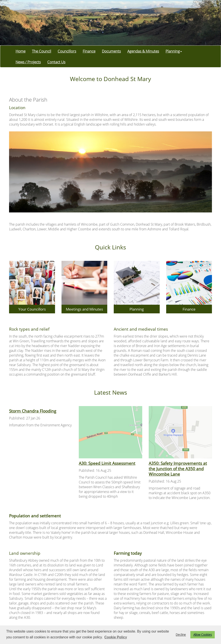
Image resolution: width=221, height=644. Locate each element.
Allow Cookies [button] (203, 635)
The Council (42, 51)
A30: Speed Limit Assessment (107, 463)
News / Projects (28, 62)
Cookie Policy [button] (116, 637)
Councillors (67, 51)
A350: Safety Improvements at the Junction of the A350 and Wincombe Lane (178, 469)
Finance (89, 51)
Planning (174, 51)
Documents (111, 51)
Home (21, 51)
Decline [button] (181, 635)
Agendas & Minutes (143, 51)
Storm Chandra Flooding (33, 411)
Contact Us (56, 62)
